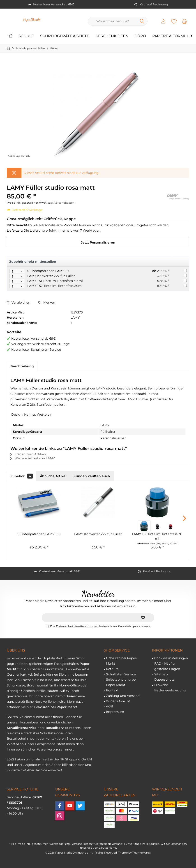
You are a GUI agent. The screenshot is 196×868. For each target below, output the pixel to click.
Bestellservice (57, 728)
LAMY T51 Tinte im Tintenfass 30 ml (55, 281)
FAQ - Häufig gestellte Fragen (167, 666)
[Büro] (140, 36)
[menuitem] (184, 21)
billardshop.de (73, 765)
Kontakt (112, 690)
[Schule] (26, 36)
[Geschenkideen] (112, 36)
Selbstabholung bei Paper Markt (121, 682)
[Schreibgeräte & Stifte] (65, 36)
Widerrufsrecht (118, 701)
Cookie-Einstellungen (171, 658)
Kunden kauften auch (92, 476)
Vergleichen (18, 302)
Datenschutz (164, 679)
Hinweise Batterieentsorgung (170, 688)
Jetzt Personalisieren (98, 242)
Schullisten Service (121, 674)
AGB (110, 706)
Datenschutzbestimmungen (77, 626)
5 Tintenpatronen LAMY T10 (49, 271)
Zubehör (22, 476)
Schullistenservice (22, 728)
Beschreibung (22, 366)
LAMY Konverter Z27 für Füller (51, 276)
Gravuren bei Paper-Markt (122, 661)
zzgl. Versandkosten (61, 203)
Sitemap (161, 674)
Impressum (115, 712)
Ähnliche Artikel (53, 476)
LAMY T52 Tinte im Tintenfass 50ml (55, 286)
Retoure (112, 669)
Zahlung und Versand (123, 696)
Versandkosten (82, 844)
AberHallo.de (37, 770)
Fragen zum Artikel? (28, 454)
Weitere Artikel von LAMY (33, 458)
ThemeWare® (142, 853)
